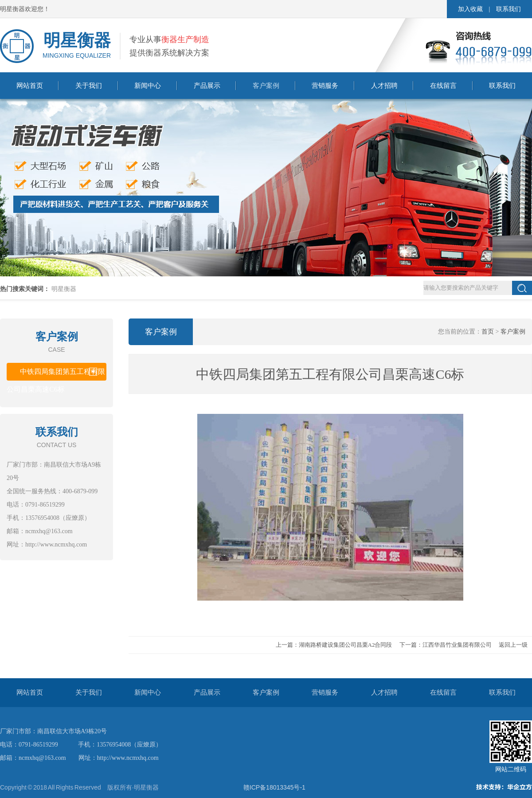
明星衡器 (64, 289)
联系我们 (509, 9)
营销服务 (325, 86)
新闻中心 (148, 86)
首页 (488, 332)
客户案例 (266, 86)
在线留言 (443, 86)
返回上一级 (513, 645)
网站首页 (30, 86)
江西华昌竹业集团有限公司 (457, 645)
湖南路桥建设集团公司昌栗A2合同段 (346, 645)
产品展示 (207, 86)
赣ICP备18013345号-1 (274, 787)
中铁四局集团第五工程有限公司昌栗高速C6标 (56, 374)
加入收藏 (470, 9)
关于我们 (89, 86)
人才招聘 (384, 86)
